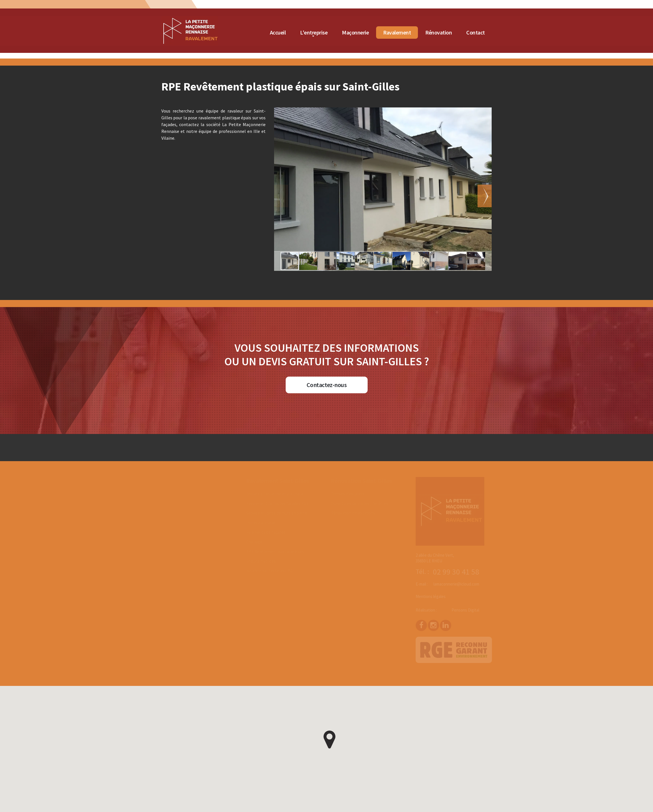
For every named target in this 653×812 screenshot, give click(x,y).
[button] (500, 196)
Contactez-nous (326, 385)
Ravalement (398, 32)
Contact (476, 32)
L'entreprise (314, 32)
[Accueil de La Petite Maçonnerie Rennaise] (190, 20)
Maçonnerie (356, 32)
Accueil (278, 32)
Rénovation (439, 32)
